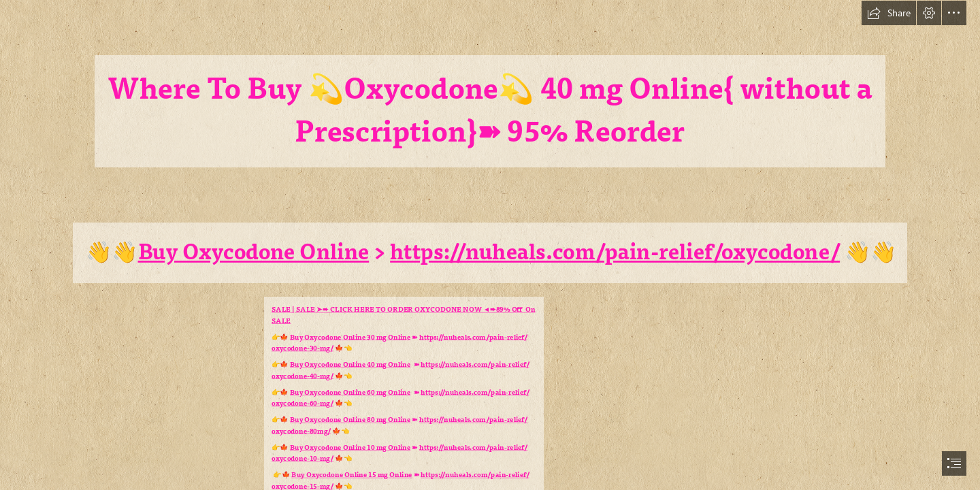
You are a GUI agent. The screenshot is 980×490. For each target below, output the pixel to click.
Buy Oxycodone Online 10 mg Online (350, 447)
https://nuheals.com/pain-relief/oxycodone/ (616, 252)
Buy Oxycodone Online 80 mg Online (350, 420)
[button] (889, 13)
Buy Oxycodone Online (254, 252)
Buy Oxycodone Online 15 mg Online (352, 475)
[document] (490, 245)
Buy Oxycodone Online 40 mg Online (350, 364)
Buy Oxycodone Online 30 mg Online (350, 337)
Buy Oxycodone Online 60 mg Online (350, 392)
